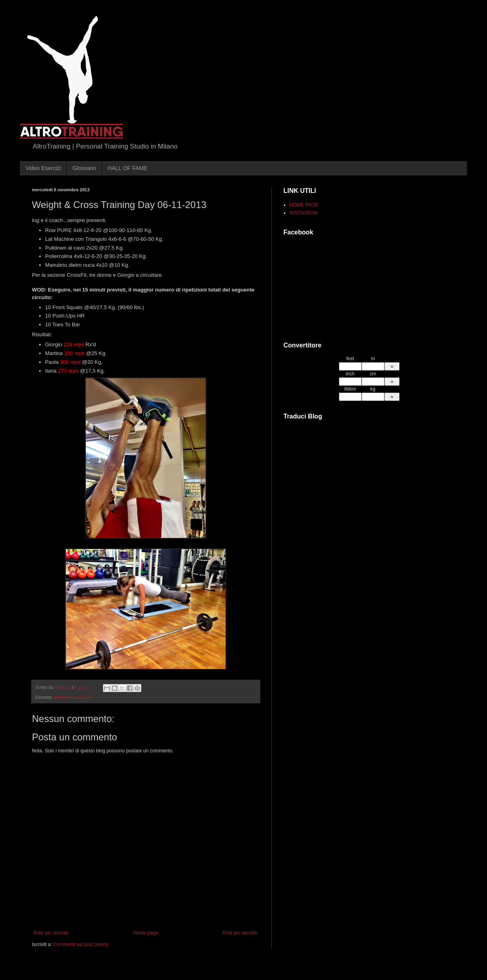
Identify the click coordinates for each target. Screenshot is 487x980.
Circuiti (86, 697)
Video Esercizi (43, 168)
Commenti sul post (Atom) (81, 944)
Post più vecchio (240, 933)
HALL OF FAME (128, 168)
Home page (146, 933)
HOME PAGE (304, 205)
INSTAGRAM (303, 213)
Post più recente (51, 933)
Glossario (84, 168)
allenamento (65, 697)
